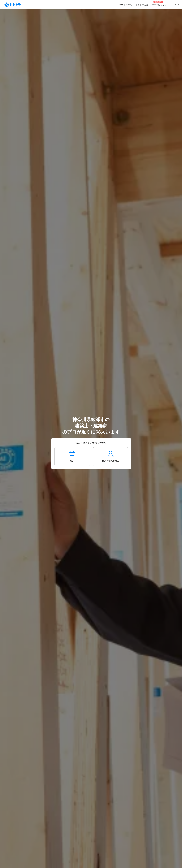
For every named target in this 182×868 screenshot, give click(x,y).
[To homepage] (13, 5)
